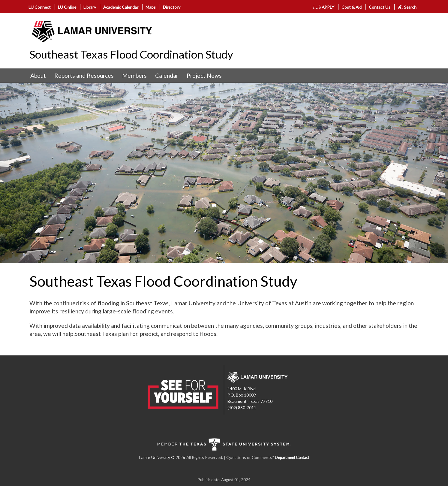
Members (134, 75)
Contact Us (380, 7)
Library (90, 7)
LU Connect (40, 7)
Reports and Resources (84, 75)
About (38, 75)
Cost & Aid (352, 7)
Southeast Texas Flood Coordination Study (131, 54)
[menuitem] (38, 76)
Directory (172, 7)
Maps (151, 7)
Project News (204, 75)
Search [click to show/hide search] (407, 7)
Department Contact (292, 458)
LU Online (67, 7)
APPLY (324, 7)
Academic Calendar (121, 7)
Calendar (167, 75)
